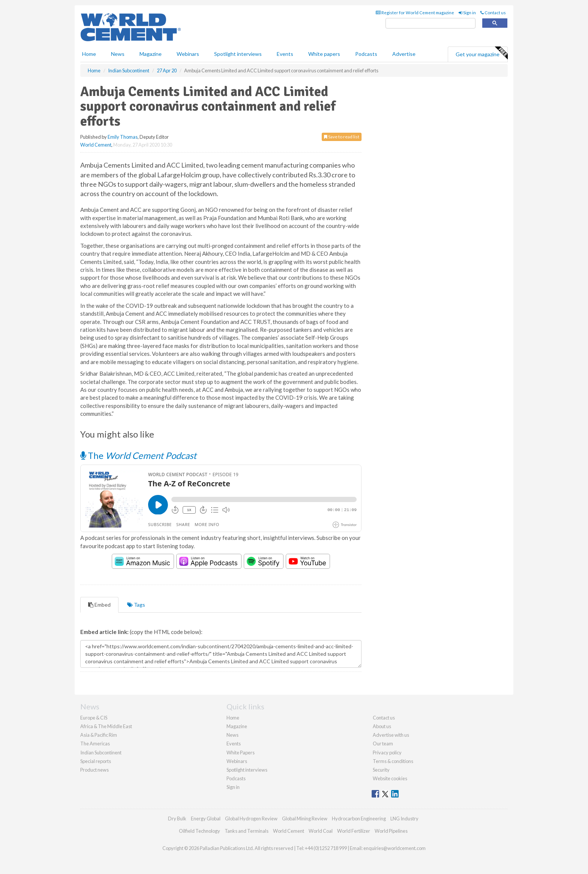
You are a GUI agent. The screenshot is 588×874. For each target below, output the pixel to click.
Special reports (96, 761)
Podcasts (366, 54)
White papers (324, 54)
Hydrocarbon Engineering (359, 819)
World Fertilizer (354, 831)
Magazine (151, 54)
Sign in (467, 13)
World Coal (321, 831)
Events (285, 54)
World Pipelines (391, 831)
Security (381, 770)
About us (382, 726)
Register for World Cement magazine (415, 13)
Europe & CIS (94, 718)
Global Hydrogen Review (251, 819)
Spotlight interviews (238, 54)
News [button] (118, 54)
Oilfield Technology (199, 831)
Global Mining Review (305, 819)
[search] (430, 23)
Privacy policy (387, 753)
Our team (383, 744)
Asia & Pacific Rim (99, 735)
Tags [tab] (136, 605)
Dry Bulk (177, 819)
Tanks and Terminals (247, 831)
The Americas (95, 744)
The (138, 455)
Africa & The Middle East (106, 726)
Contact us (493, 13)
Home (89, 54)
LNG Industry (404, 819)
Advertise (404, 54)
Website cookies (390, 778)
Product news (94, 770)
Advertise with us (391, 735)
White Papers (241, 753)
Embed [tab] (99, 605)
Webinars (188, 54)
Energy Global (206, 819)
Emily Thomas (123, 137)
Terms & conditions (393, 761)
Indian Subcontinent (101, 753)
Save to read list (342, 137)
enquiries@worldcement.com (394, 848)
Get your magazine (481, 53)
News (232, 735)
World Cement (96, 145)
